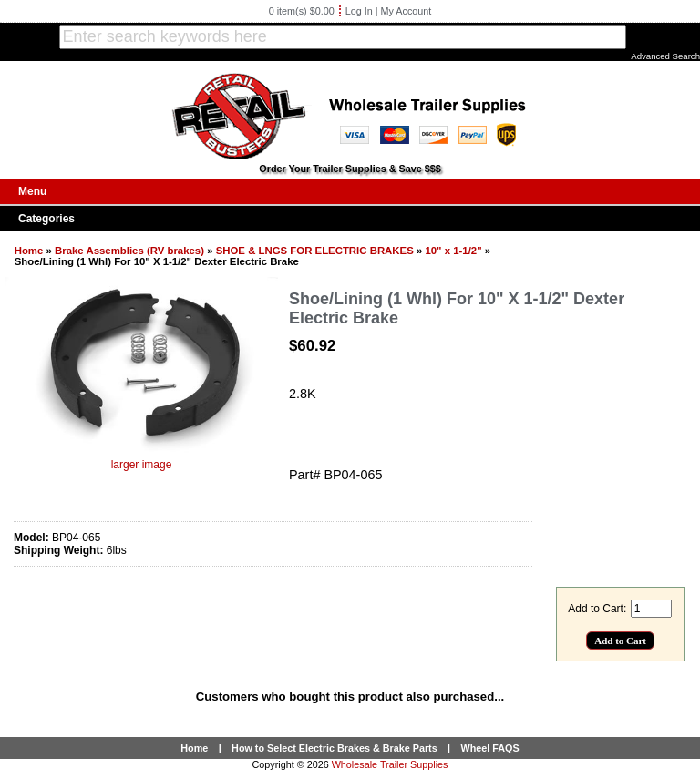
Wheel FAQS (490, 748)
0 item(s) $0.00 (302, 11)
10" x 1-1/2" (453, 251)
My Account (407, 11)
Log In (359, 11)
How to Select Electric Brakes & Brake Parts (335, 748)
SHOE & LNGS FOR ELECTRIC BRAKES (315, 251)
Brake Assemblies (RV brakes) (129, 251)
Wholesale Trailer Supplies (390, 764)
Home (29, 251)
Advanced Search (665, 56)
